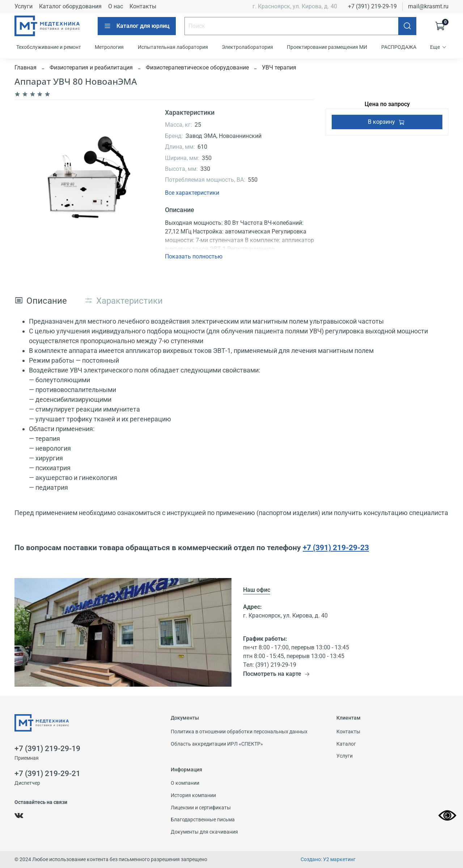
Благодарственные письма (203, 820)
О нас (116, 6)
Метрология (109, 47)
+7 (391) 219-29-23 (336, 547)
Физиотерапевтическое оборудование (197, 68)
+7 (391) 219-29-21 (47, 774)
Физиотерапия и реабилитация (91, 68)
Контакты (143, 6)
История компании (193, 795)
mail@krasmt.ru (428, 6)
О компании (185, 783)
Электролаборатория (247, 47)
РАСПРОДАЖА (399, 47)
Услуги (24, 6)
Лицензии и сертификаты (201, 808)
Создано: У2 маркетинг (328, 859)
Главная (26, 68)
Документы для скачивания (204, 832)
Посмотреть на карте (277, 674)
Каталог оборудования (70, 6)
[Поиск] (407, 26)
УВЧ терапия (279, 68)
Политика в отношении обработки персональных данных (239, 732)
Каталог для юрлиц (137, 26)
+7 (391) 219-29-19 (372, 6)
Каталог (346, 744)
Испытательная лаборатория (173, 47)
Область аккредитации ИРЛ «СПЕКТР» (217, 744)
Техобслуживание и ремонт (49, 47)
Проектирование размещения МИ (327, 47)
